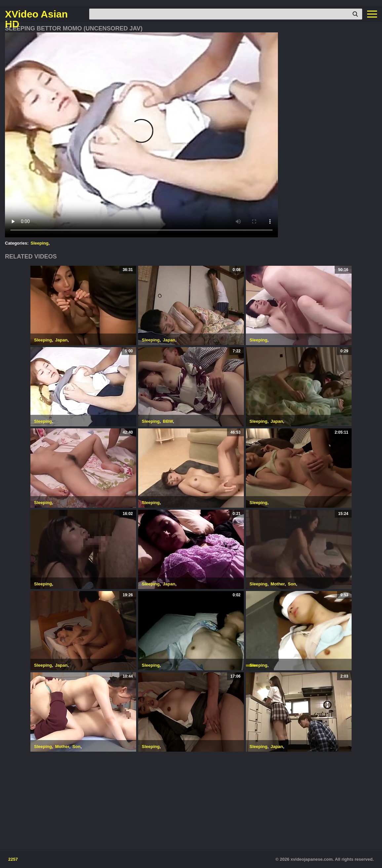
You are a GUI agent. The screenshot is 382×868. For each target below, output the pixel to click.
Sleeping (40, 243)
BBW (168, 421)
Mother (278, 584)
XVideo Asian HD (36, 14)
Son (292, 584)
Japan (61, 340)
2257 (13, 859)
